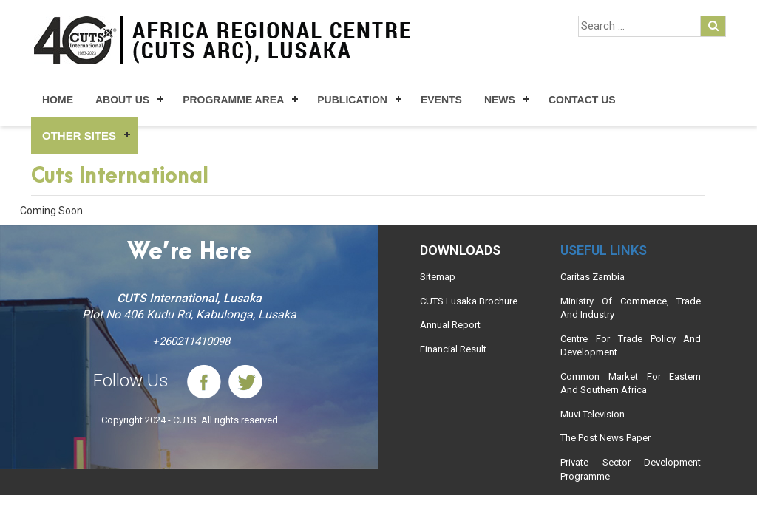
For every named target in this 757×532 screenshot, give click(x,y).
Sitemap (438, 277)
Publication (352, 100)
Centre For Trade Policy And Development (631, 346)
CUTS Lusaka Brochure (469, 301)
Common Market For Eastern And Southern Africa (631, 383)
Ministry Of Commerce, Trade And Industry (631, 308)
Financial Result (453, 349)
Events (441, 100)
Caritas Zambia (593, 277)
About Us (122, 100)
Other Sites (79, 136)
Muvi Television (593, 414)
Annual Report (450, 325)
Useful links (604, 250)
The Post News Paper (605, 438)
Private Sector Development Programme (631, 469)
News (500, 100)
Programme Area (233, 100)
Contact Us (582, 100)
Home (58, 100)
